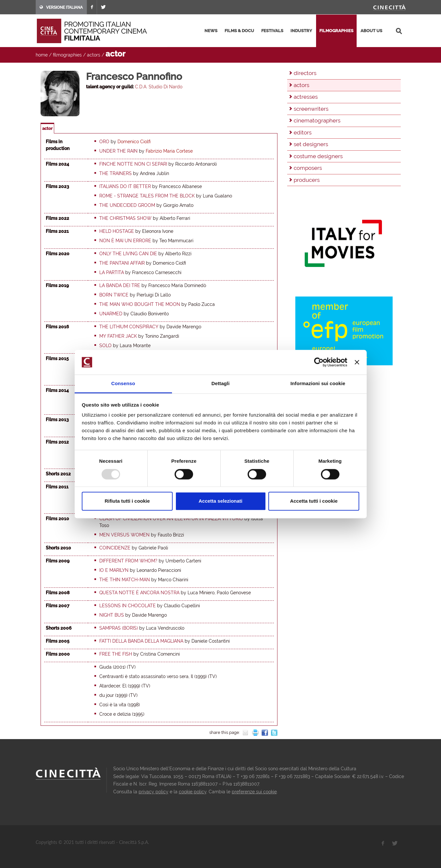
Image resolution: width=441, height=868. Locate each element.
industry (301, 31)
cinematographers (317, 120)
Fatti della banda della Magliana (141, 641)
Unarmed (111, 314)
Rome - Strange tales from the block (147, 196)
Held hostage (117, 231)
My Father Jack (118, 336)
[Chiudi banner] (357, 362)
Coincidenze (115, 548)
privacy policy (153, 792)
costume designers (318, 156)
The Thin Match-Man (125, 580)
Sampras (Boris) (119, 628)
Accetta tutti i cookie (314, 501)
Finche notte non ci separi (133, 164)
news (211, 31)
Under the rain (118, 151)
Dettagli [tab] (221, 384)
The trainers (116, 173)
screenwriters (311, 109)
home (42, 55)
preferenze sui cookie (254, 792)
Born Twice (114, 295)
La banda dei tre (120, 285)
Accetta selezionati (220, 501)
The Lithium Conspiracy (129, 327)
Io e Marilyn (114, 570)
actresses (306, 97)
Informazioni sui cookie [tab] (318, 384)
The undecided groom (127, 205)
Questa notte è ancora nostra (139, 593)
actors (94, 55)
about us (371, 31)
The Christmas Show (125, 218)
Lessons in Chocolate (128, 606)
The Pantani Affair (122, 263)
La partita (112, 272)
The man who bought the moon (140, 304)
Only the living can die (128, 254)
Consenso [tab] (123, 384)
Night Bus (112, 615)
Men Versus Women (124, 535)
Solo (105, 346)
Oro (104, 142)
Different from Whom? (128, 561)
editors (303, 132)
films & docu (239, 31)
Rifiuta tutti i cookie (127, 501)
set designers (311, 144)
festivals (272, 31)
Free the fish (116, 654)
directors (305, 73)
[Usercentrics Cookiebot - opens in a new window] (319, 362)
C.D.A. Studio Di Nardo (159, 87)
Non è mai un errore (125, 241)
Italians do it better (125, 186)
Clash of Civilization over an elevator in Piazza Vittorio (171, 519)
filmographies (336, 31)
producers (307, 180)
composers (308, 168)
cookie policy (193, 792)
